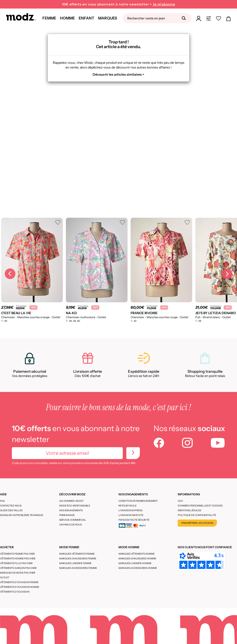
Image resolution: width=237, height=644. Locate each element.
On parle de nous (71, 525)
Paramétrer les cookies (197, 523)
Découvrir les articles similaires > (118, 74)
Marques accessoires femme (78, 568)
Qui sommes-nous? (71, 501)
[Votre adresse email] (67, 453)
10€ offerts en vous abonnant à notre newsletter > (119, 4)
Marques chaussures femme (78, 559)
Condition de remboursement (138, 501)
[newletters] (133, 453)
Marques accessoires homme (138, 568)
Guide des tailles (11, 510)
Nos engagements (71, 510)
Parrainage (67, 515)
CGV (180, 501)
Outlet (5, 577)
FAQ (2, 501)
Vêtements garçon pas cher (18, 568)
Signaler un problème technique (22, 515)
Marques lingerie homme (135, 563)
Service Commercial (73, 520)
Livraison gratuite (131, 515)
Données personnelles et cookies (200, 506)
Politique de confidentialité (197, 515)
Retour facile (128, 506)
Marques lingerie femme (75, 563)
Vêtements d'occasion (15, 592)
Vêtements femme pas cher (17, 554)
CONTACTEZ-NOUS (11, 506)
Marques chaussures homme (137, 559)
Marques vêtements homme (137, 554)
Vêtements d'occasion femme (19, 582)
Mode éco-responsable (75, 506)
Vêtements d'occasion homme (20, 587)
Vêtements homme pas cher (18, 559)
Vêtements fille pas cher (16, 563)
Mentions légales (189, 510)
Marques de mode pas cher (18, 573)
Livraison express (130, 510)
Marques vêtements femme (77, 554)
